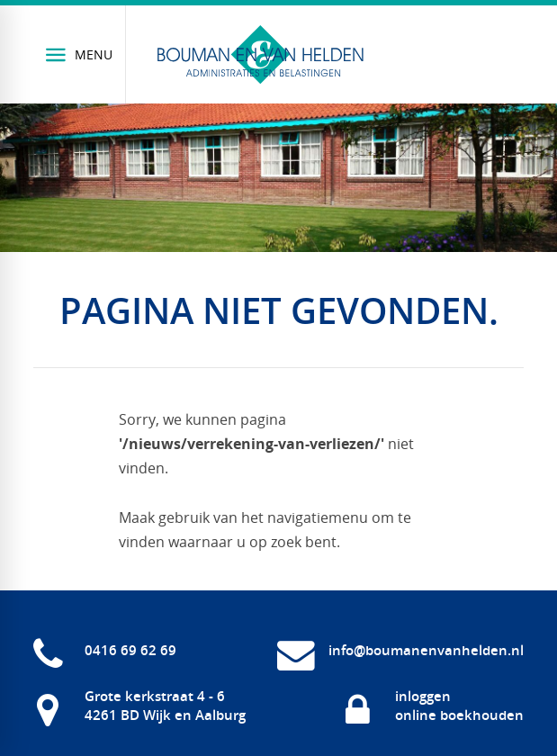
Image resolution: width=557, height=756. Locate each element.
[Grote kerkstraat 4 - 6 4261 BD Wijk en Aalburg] (139, 706)
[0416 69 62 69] (105, 650)
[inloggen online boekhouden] (434, 706)
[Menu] (80, 54)
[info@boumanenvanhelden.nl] (400, 650)
